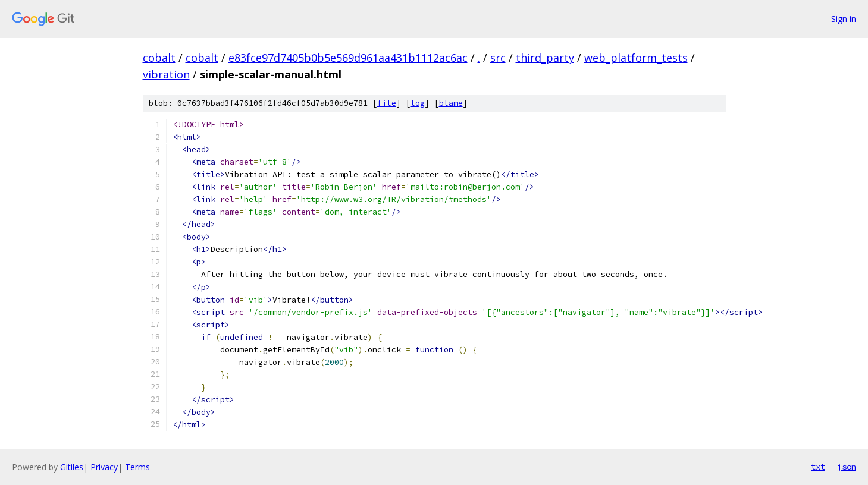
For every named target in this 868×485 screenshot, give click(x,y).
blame (451, 103)
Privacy (104, 467)
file (387, 103)
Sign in (844, 19)
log (418, 103)
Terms (137, 467)
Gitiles (72, 467)
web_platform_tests (636, 58)
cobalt (159, 58)
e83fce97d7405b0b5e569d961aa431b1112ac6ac (348, 58)
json (847, 467)
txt (818, 467)
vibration (166, 74)
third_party (545, 58)
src (498, 58)
